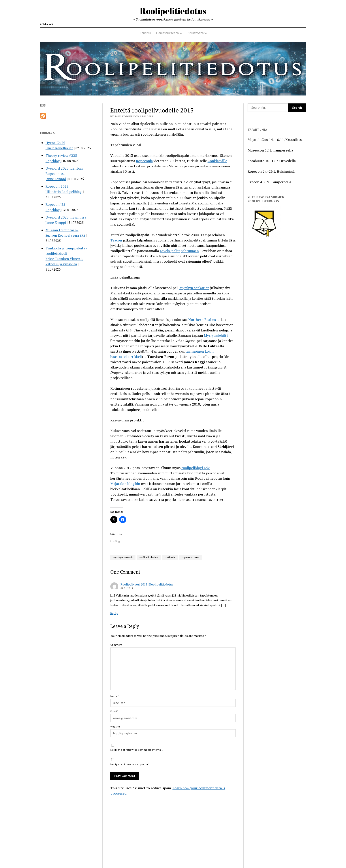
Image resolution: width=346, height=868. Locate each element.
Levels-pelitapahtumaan (179, 251)
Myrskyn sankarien (194, 288)
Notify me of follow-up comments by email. (137, 750)
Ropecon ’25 (55, 204)
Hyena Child (55, 143)
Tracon (116, 240)
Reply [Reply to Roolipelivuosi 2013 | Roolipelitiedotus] (114, 613)
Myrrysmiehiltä (216, 335)
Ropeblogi (53, 161)
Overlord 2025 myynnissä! (66, 217)
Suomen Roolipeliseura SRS (65, 235)
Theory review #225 (61, 155)
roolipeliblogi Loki (196, 468)
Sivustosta (196, 33)
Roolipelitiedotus (173, 11)
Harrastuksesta (167, 33)
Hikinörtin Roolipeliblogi (64, 192)
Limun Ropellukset (59, 148)
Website (115, 727)
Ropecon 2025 (57, 186)
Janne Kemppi (56, 179)
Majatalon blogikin (125, 484)
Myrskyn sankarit (123, 557)
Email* (114, 711)
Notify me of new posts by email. (130, 764)
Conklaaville (217, 161)
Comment (116, 645)
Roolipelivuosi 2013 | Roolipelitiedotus (147, 584)
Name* (114, 696)
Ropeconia (144, 161)
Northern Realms (202, 320)
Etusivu (145, 33)
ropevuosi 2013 (190, 557)
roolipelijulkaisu (149, 557)
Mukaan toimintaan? (62, 230)
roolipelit (170, 557)
